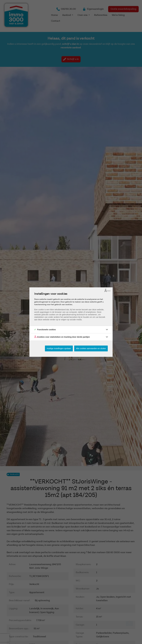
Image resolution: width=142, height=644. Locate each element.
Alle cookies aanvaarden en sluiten (91, 348)
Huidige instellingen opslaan (59, 348)
